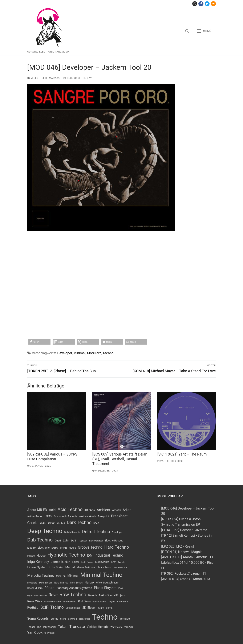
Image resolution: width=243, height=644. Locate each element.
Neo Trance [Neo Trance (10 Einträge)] (61, 582)
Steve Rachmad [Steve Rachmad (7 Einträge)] (68, 619)
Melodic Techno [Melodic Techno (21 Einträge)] (41, 575)
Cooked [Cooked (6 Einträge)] (61, 523)
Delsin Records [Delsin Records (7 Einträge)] (72, 532)
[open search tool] (187, 31)
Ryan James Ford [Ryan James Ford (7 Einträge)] (119, 602)
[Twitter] (207, 4)
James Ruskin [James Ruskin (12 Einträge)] (61, 562)
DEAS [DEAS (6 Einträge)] (96, 523)
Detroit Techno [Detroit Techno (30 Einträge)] (96, 532)
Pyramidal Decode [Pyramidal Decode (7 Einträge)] (37, 595)
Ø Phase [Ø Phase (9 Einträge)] (49, 633)
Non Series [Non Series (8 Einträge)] (76, 583)
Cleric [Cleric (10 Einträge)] (52, 523)
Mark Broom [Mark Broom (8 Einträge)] (105, 568)
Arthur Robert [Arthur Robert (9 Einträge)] (36, 516)
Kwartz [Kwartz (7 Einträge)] (121, 562)
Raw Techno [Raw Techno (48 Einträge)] (73, 595)
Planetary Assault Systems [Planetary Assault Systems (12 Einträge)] (74, 588)
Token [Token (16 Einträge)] (63, 627)
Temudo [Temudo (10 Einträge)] (125, 619)
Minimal (79, 353)
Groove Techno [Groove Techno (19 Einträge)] (90, 547)
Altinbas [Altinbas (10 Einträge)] (90, 510)
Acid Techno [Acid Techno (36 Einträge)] (70, 509)
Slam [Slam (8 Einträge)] (101, 608)
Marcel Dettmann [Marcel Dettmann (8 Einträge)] (86, 568)
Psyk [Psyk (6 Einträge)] (121, 588)
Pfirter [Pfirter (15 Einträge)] (49, 588)
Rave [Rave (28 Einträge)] (53, 595)
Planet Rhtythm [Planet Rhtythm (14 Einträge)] (105, 588)
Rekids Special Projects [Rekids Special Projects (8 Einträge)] (112, 595)
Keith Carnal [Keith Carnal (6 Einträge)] (87, 562)
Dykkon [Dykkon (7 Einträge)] (83, 541)
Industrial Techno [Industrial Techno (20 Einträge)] (109, 555)
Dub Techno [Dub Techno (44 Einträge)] (40, 540)
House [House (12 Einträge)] (41, 556)
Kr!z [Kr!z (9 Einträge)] (113, 562)
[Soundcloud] (213, 4)
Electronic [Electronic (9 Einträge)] (44, 548)
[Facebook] (201, 4)
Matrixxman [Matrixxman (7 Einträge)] (120, 568)
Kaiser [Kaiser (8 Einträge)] (76, 562)
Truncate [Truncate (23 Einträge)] (77, 627)
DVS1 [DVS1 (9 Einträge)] (74, 541)
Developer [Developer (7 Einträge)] (117, 532)
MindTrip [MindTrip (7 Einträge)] (61, 576)
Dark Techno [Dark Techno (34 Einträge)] (79, 522)
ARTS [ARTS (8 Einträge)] (48, 516)
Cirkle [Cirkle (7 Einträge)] (43, 523)
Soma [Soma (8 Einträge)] (109, 608)
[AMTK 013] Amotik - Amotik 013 (186, 579)
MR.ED (33, 78)
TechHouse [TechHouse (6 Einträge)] (84, 619)
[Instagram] (195, 4)
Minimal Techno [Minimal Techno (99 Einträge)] (101, 575)
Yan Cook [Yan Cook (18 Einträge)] (35, 632)
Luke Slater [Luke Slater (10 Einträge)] (56, 567)
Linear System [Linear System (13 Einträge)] (37, 567)
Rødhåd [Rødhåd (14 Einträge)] (33, 608)
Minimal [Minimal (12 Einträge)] (73, 576)
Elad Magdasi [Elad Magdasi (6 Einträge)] (96, 541)
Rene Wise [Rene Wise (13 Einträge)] (35, 601)
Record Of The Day (78, 78)
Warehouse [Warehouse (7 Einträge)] (116, 627)
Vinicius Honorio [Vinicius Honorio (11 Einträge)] (98, 627)
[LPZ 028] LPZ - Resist (178, 546)
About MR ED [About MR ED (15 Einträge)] (37, 510)
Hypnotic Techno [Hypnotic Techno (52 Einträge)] (66, 555)
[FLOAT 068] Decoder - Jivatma (184, 530)
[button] (39, 342)
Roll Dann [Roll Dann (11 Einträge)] (84, 601)
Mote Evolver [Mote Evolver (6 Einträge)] (46, 583)
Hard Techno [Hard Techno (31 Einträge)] (117, 547)
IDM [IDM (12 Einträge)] (90, 556)
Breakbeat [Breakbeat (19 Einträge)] (119, 516)
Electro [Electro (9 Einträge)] (32, 548)
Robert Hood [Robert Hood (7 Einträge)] (69, 602)
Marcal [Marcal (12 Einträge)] (70, 567)
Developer (65, 353)
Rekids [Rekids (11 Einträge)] (93, 595)
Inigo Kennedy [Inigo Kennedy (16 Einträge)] (38, 562)
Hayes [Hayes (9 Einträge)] (31, 556)
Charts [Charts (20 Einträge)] (33, 523)
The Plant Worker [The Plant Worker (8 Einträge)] (46, 627)
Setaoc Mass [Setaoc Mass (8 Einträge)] (73, 608)
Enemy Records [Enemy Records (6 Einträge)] (59, 548)
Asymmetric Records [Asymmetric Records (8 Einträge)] (66, 516)
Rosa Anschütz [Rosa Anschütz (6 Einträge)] (100, 602)
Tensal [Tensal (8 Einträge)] (31, 627)
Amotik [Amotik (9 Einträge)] (116, 510)
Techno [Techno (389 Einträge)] (105, 617)
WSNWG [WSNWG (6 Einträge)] (129, 627)
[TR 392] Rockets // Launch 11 (184, 574)
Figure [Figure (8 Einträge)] (72, 548)
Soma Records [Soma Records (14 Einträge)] (38, 618)
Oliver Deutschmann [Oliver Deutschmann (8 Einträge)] (108, 583)
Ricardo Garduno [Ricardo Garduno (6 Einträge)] (52, 602)
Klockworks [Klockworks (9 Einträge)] (102, 562)
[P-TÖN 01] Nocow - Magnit (181, 552)
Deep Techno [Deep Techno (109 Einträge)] (45, 531)
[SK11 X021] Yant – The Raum (182, 454)
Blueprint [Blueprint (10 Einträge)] (104, 516)
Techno (108, 353)
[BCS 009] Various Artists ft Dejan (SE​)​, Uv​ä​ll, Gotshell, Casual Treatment (120, 459)
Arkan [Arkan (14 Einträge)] (127, 510)
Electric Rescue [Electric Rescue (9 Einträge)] (114, 541)
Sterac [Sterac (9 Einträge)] (54, 619)
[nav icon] (204, 31)
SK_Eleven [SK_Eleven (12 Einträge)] (89, 608)
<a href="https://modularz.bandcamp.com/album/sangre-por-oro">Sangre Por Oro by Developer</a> (122, 287)
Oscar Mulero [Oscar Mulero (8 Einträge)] (35, 588)
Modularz (94, 353)
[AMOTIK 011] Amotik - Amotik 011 (187, 557)
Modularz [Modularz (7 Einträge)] (32, 583)
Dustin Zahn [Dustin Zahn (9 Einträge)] (62, 541)
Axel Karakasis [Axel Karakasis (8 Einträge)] (87, 516)
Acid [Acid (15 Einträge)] (52, 510)
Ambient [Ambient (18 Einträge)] (104, 510)
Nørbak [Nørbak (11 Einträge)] (89, 582)
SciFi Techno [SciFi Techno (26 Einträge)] (52, 607)
